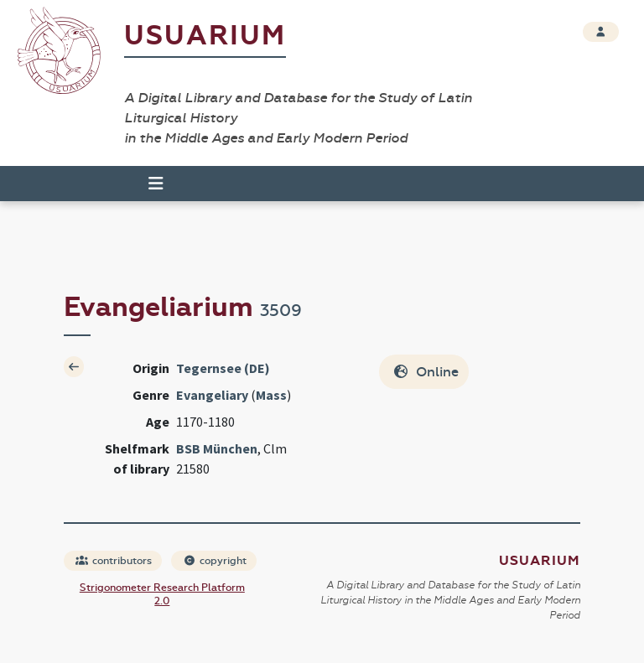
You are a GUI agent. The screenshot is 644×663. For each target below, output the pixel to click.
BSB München (217, 448)
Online (426, 372)
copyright (215, 561)
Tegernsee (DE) (223, 368)
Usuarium (205, 36)
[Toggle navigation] (148, 184)
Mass (271, 395)
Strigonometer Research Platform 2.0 (162, 594)
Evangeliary (212, 395)
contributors (114, 561)
